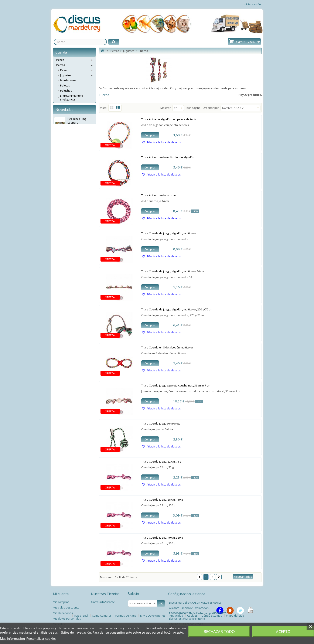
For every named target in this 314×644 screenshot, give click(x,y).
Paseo (64, 70)
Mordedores (68, 80)
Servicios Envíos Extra (70, 198)
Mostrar (165, 108)
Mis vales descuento (66, 607)
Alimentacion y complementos (70, 147)
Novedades (64, 211)
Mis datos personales (67, 619)
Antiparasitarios (70, 187)
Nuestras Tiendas (105, 594)
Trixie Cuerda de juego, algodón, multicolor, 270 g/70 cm (177, 309)
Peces (60, 60)
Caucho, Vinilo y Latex (74, 110)
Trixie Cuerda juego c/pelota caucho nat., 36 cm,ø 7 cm (176, 385)
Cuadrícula (112, 108)
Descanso (67, 125)
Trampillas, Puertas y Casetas (74, 161)
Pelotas (65, 85)
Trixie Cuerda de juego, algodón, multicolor (169, 233)
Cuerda (65, 115)
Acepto (283, 631)
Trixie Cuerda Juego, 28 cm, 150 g (162, 500)
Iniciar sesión (252, 4)
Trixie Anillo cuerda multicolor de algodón (168, 157)
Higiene (65, 140)
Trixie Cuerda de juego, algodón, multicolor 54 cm (173, 271)
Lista (118, 108)
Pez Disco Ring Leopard (77, 222)
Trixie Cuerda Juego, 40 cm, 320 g (162, 538)
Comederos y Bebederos (76, 130)
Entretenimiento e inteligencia (72, 98)
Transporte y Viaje (72, 154)
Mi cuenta (61, 594)
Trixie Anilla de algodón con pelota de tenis (169, 119)
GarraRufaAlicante (103, 602)
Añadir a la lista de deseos (163, 142)
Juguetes (66, 75)
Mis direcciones (63, 613)
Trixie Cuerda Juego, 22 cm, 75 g (161, 461)
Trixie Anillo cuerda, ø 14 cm (159, 195)
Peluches (66, 91)
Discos (64, 105)
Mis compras (61, 602)
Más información (12, 638)
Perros (61, 65)
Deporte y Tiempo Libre (75, 168)
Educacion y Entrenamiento (70, 175)
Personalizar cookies (41, 638)
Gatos (60, 192)
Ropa (64, 182)
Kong (63, 120)
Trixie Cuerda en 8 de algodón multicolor (167, 347)
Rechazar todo (219, 631)
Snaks (64, 135)
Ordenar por (211, 108)
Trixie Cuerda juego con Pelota (161, 423)
